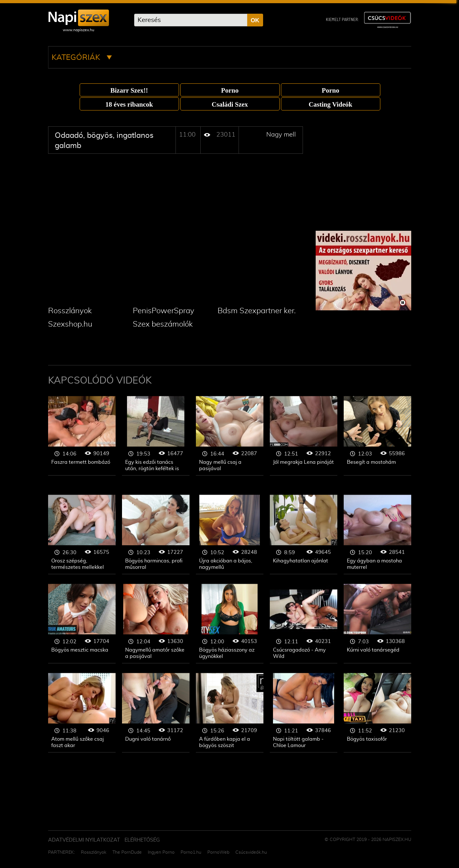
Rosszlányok (70, 311)
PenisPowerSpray (164, 311)
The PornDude (127, 852)
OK (255, 20)
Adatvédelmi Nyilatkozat (84, 840)
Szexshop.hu (70, 324)
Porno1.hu (191, 852)
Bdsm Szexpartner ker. (257, 311)
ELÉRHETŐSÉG (142, 840)
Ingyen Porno (161, 852)
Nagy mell (281, 135)
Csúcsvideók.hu (251, 852)
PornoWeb (218, 852)
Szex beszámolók (163, 324)
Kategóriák (82, 58)
